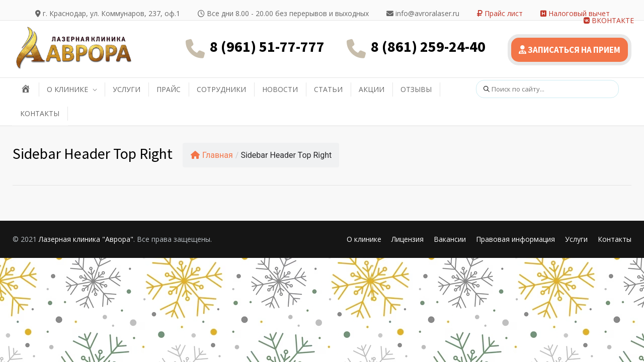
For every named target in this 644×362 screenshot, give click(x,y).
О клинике (364, 239)
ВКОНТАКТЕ (609, 20)
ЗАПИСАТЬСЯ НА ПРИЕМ (570, 50)
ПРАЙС (169, 89)
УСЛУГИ (127, 89)
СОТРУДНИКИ (221, 89)
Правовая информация (515, 239)
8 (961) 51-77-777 (267, 46)
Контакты (615, 239)
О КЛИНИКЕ (67, 89)
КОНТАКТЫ (40, 113)
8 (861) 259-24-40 (428, 46)
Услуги (576, 239)
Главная (212, 155)
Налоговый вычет (575, 13)
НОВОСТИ (280, 89)
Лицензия (408, 239)
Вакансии (450, 239)
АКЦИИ (372, 89)
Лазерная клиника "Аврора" (86, 239)
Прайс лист (500, 13)
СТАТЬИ (328, 89)
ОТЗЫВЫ (416, 89)
